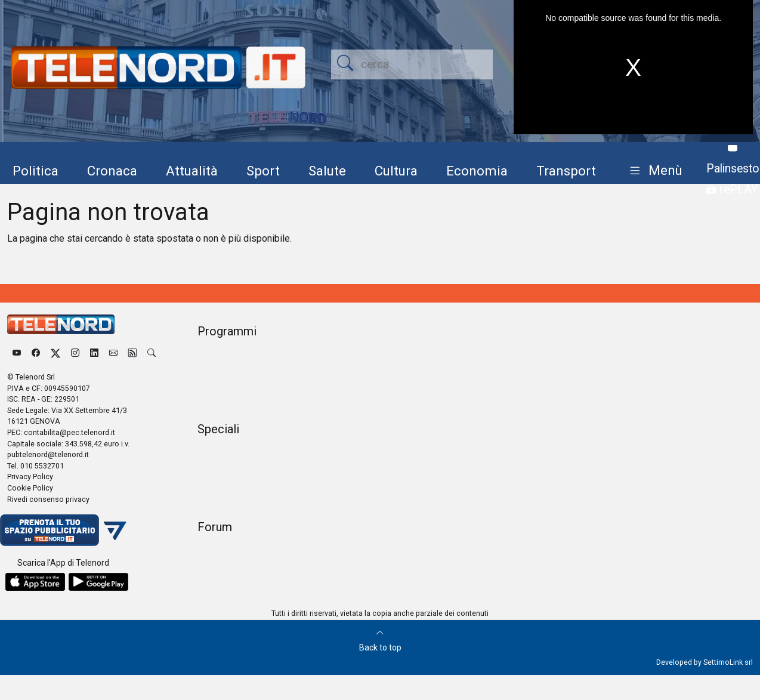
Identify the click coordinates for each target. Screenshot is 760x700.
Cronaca (112, 171)
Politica (35, 171)
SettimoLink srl (728, 662)
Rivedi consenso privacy (48, 499)
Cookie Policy (30, 488)
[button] (654, 171)
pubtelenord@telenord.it (48, 454)
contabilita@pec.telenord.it (69, 432)
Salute (327, 171)
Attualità (192, 171)
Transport (566, 171)
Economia (477, 171)
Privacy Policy (30, 477)
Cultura (396, 171)
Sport (263, 171)
